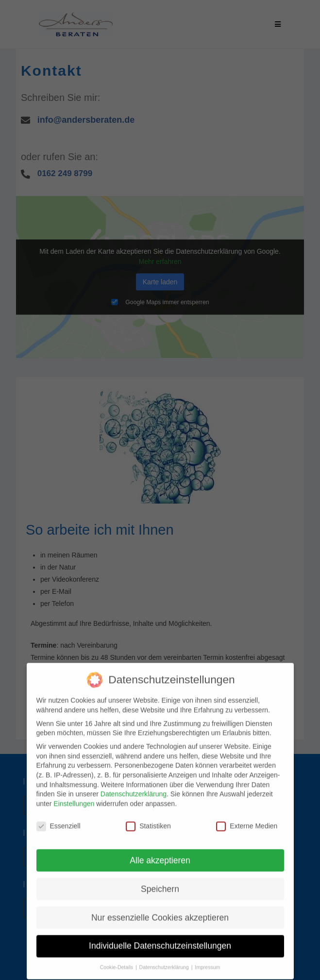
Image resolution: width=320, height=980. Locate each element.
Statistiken (148, 818)
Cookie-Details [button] (117, 959)
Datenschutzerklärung (134, 785)
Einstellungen (74, 795)
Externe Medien (247, 818)
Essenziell (59, 818)
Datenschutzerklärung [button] (165, 959)
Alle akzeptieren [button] (160, 852)
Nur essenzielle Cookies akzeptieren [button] (160, 909)
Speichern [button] (160, 881)
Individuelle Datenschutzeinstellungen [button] (160, 938)
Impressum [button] (207, 959)
